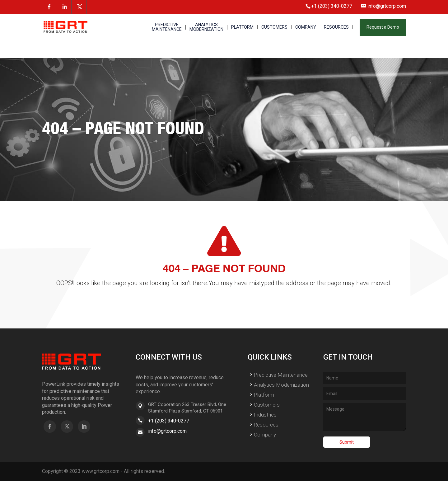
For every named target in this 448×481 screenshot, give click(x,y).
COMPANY (306, 27)
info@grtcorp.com (167, 431)
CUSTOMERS (274, 27)
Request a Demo (383, 27)
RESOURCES (336, 27)
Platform (264, 395)
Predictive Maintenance (281, 375)
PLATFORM (242, 27)
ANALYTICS (206, 27)
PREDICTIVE (167, 27)
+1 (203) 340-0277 (169, 421)
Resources (266, 425)
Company (265, 435)
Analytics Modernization (281, 385)
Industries (265, 415)
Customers (267, 405)
